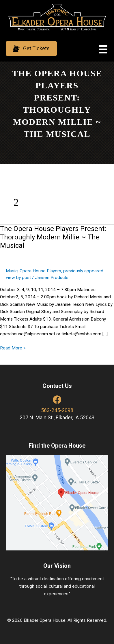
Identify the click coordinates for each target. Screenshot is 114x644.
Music (12, 271)
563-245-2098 (57, 410)
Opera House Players (40, 271)
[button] (31, 48)
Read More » (13, 348)
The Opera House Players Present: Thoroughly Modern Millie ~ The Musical (53, 237)
